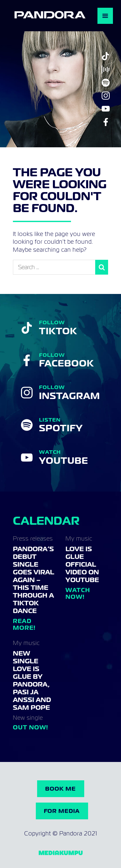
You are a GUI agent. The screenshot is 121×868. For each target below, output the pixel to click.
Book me (60, 789)
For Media (62, 811)
